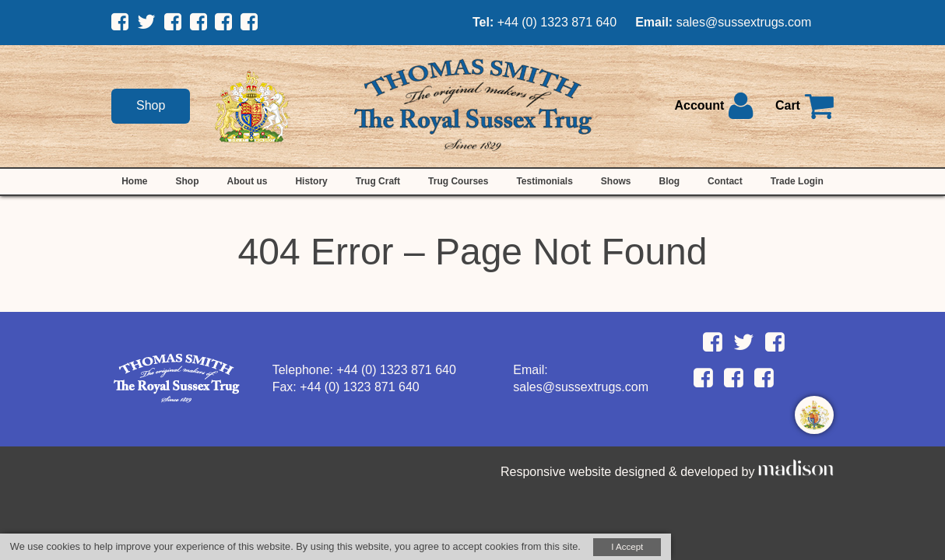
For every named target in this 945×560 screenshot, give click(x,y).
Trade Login (797, 181)
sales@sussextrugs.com (744, 22)
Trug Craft (378, 181)
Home (134, 181)
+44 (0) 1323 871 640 (557, 22)
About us (247, 181)
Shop (151, 105)
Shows (616, 181)
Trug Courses (458, 181)
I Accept (627, 547)
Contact (725, 181)
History (311, 181)
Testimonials (544, 181)
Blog (669, 181)
